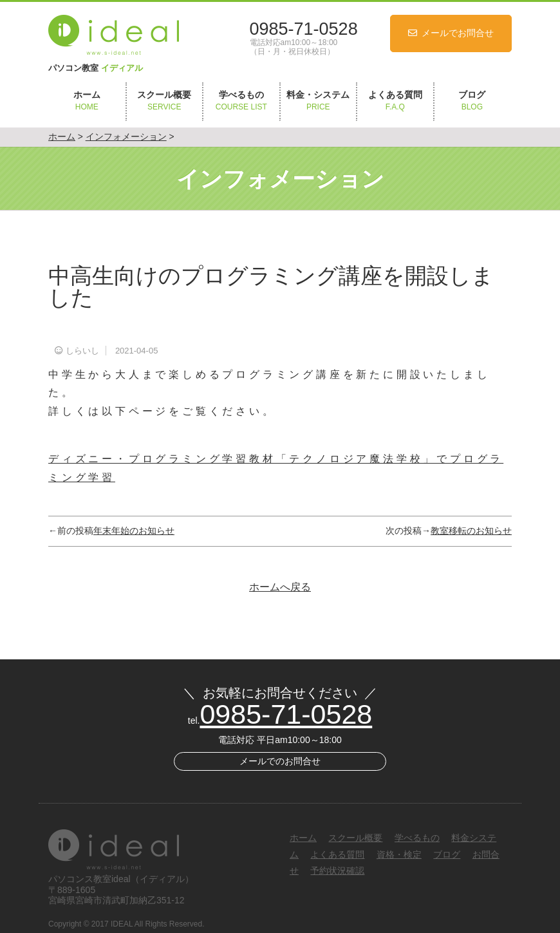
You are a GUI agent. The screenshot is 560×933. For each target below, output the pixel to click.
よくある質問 (395, 101)
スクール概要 (165, 101)
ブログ (472, 101)
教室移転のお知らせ (471, 531)
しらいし (82, 351)
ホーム (87, 101)
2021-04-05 (137, 351)
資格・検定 (399, 854)
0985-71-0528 (304, 29)
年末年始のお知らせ (134, 531)
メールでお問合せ (458, 33)
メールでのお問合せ (280, 761)
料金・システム (319, 101)
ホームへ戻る (280, 587)
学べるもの (241, 101)
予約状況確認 (337, 871)
